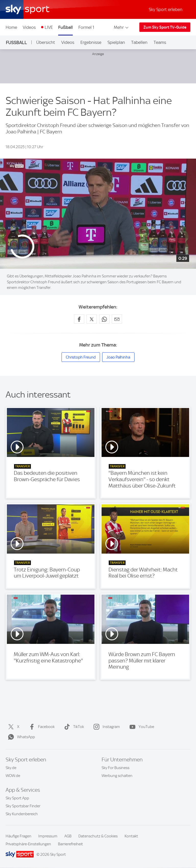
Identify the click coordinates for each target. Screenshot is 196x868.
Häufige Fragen (19, 836)
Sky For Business (115, 768)
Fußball (65, 27)
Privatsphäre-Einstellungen (28, 844)
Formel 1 (86, 27)
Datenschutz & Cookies (98, 836)
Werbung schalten (117, 776)
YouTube (141, 727)
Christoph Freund (81, 357)
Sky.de (11, 768)
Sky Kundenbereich (22, 814)
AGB (68, 836)
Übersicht (46, 42)
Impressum (48, 836)
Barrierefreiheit (70, 844)
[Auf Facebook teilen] (79, 319)
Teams (160, 42)
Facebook (41, 727)
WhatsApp (20, 737)
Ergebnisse (91, 42)
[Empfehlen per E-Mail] (117, 319)
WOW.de (13, 776)
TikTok (73, 727)
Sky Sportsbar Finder (23, 806)
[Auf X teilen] (92, 319)
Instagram (106, 727)
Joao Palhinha (118, 357)
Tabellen (139, 42)
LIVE (49, 27)
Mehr (122, 27)
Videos (29, 27)
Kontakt (131, 836)
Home (11, 27)
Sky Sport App (17, 798)
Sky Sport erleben (166, 9)
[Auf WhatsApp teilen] (104, 319)
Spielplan (116, 42)
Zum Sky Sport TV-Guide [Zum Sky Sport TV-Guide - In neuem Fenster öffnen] (165, 27)
